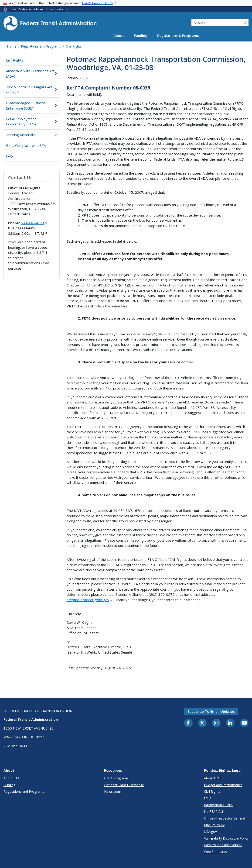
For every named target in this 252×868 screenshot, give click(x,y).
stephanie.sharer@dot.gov (90, 600)
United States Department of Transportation (39, 9)
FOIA (208, 798)
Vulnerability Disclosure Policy (226, 838)
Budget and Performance (223, 785)
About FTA (12, 778)
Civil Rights (74, 46)
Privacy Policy (214, 825)
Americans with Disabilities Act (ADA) (31, 74)
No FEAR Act (214, 811)
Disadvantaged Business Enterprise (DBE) (31, 105)
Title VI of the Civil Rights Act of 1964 (31, 90)
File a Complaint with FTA (26, 145)
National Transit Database (124, 785)
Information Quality (219, 805)
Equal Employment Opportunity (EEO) (31, 122)
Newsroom (113, 791)
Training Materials (31, 135)
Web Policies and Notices (223, 845)
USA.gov (210, 832)
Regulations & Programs (178, 35)
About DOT (213, 778)
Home (12, 46)
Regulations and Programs (41, 46)
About (119, 35)
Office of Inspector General (225, 818)
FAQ (9, 156)
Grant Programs (116, 778)
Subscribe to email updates (211, 711)
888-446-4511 (34, 223)
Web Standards (215, 852)
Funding (141, 35)
